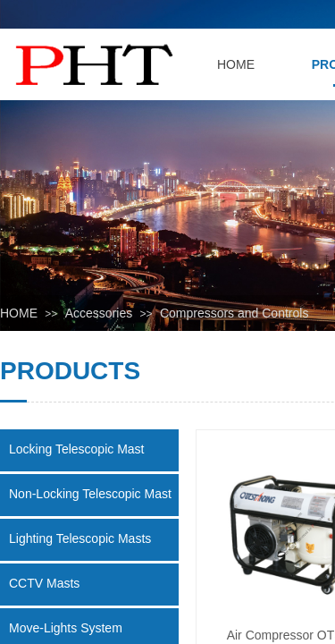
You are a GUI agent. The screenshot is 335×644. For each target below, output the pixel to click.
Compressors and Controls (234, 313)
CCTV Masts (44, 583)
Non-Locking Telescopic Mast (90, 494)
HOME (19, 313)
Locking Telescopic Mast (76, 449)
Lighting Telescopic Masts (80, 538)
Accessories (99, 313)
